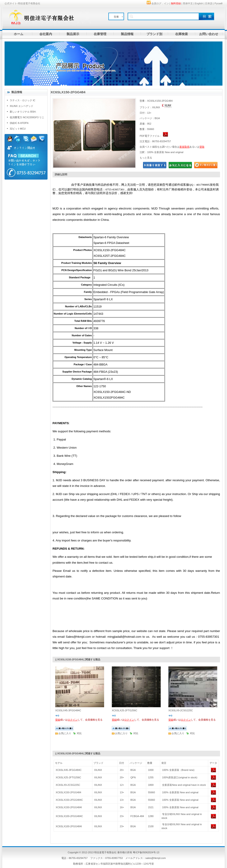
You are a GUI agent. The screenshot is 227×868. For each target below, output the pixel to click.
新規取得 (184, 147)
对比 (79, 733)
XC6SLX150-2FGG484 (68, 792)
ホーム (19, 34)
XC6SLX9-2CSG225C (68, 785)
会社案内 (46, 34)
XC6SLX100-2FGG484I (69, 826)
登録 (58, 720)
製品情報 (127, 34)
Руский (219, 3)
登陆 (202, 147)
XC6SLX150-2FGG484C (69, 800)
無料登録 (176, 3)
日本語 (209, 3)
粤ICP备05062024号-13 (146, 852)
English (199, 3)
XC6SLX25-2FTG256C (68, 777)
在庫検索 (182, 34)
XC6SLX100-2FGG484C (69, 816)
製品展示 (73, 34)
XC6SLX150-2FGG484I (69, 807)
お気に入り (65, 733)
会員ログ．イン (160, 3)
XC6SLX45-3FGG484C (69, 770)
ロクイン (73, 720)
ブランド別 (154, 34)
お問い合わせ (209, 34)
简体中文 (188, 3)
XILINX (98, 770)
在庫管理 (100, 34)
